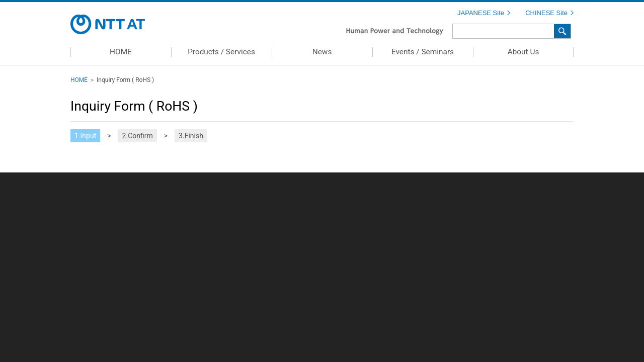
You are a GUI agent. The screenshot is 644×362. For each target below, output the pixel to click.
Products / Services (221, 52)
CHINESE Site (546, 13)
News (322, 52)
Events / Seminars (423, 52)
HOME (121, 52)
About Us (524, 52)
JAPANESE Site (481, 13)
